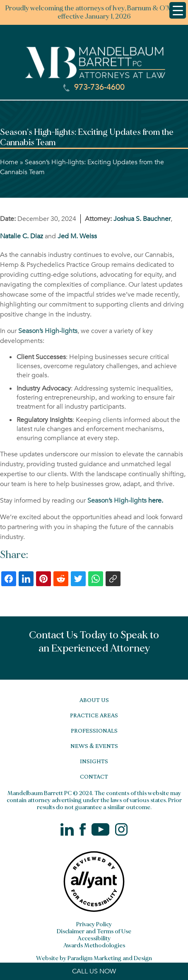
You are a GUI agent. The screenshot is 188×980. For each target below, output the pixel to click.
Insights (94, 761)
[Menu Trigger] (178, 10)
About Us (94, 700)
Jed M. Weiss (77, 236)
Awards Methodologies (94, 945)
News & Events (94, 746)
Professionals (94, 730)
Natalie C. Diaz (22, 236)
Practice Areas (94, 715)
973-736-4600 (94, 87)
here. (125, 501)
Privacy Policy (94, 924)
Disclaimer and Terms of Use (94, 931)
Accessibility (94, 938)
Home (9, 162)
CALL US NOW (94, 971)
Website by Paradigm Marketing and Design (94, 958)
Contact (94, 776)
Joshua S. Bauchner (142, 219)
